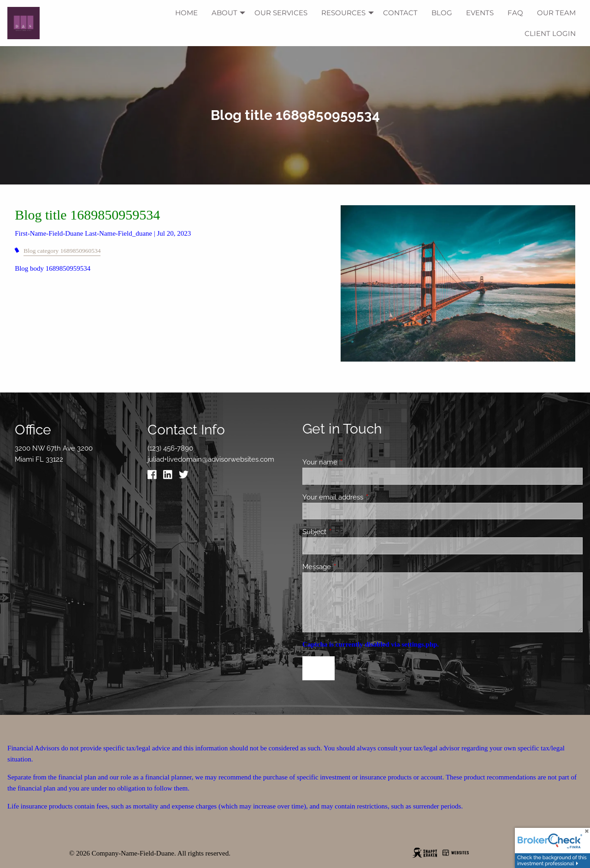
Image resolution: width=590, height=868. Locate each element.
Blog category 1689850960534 (62, 251)
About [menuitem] (224, 13)
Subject (348, 532)
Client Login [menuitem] (550, 33)
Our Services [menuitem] (281, 13)
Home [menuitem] (186, 13)
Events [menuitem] (480, 13)
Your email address (366, 497)
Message (350, 567)
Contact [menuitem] (400, 13)
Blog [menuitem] (442, 13)
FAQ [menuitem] (515, 13)
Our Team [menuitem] (556, 13)
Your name (353, 462)
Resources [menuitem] (343, 13)
